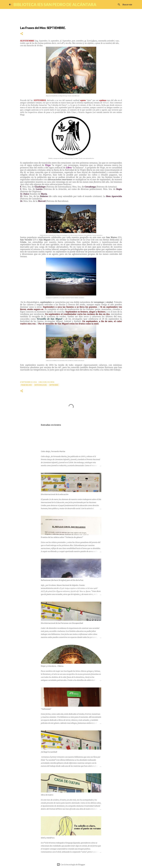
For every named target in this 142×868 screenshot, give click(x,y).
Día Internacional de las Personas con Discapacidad (62, 623)
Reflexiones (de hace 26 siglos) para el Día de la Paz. (62, 580)
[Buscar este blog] (120, 5)
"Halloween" (46, 709)
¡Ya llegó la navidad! (49, 752)
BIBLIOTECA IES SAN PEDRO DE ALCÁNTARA (55, 4)
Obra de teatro (47, 795)
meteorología (41, 385)
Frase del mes (26, 385)
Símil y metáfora (48, 838)
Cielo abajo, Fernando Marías (53, 451)
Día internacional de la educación (55, 494)
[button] (22, 34)
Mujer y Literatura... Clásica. (52, 666)
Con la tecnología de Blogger (71, 864)
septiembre (54, 385)
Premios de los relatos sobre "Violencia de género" (62, 537)
